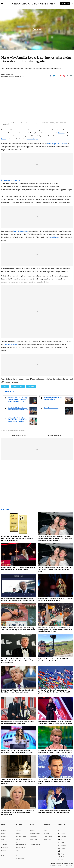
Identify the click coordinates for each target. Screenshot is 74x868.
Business (4, 836)
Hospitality (18, 831)
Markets (3, 834)
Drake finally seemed (21, 231)
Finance (18, 839)
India (45, 831)
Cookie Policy (33, 839)
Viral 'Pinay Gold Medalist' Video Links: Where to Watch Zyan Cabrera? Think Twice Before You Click (55, 569)
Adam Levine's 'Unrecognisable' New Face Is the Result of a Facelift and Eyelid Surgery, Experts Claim (55, 781)
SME (3, 839)
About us (32, 828)
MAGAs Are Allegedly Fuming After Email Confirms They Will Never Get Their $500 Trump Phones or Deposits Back (17, 538)
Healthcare (18, 834)
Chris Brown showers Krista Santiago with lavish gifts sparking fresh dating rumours (31, 187)
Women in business (21, 847)
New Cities (18, 853)
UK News (4, 831)
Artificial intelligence (21, 845)
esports (18, 850)
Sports (3, 853)
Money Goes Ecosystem (51, 408)
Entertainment (5, 847)
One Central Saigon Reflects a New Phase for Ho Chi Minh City (18, 409)
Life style (4, 850)
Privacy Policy (33, 836)
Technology (4, 845)
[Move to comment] (71, 76)
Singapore (47, 834)
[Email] (68, 76)
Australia (46, 828)
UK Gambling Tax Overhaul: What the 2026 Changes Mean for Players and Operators (17, 420)
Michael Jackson (54, 237)
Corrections (33, 842)
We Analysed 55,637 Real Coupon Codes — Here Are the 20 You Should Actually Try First (18, 399)
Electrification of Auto (21, 836)
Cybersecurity (19, 842)
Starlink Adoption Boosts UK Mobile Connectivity (53, 399)
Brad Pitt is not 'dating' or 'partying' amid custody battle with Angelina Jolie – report (30, 183)
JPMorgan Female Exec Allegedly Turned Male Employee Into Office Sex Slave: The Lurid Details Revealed (18, 781)
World (3, 828)
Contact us (33, 831)
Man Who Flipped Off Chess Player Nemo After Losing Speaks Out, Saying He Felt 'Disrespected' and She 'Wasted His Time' (55, 630)
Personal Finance (6, 842)
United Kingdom (48, 836)
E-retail (17, 828)
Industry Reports (20, 859)
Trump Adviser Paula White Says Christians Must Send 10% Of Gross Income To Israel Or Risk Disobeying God (18, 813)
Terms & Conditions (35, 834)
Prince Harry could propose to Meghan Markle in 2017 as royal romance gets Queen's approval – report (37, 190)
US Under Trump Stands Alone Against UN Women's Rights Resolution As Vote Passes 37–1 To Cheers (55, 692)
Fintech (18, 856)
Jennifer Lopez (32, 139)
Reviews (3, 856)
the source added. (11, 344)
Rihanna (61, 133)
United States (48, 839)
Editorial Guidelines (55, 435)
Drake (3, 139)
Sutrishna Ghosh (8, 74)
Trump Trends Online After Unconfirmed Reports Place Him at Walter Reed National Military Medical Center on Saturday (18, 661)
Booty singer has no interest (57, 144)
